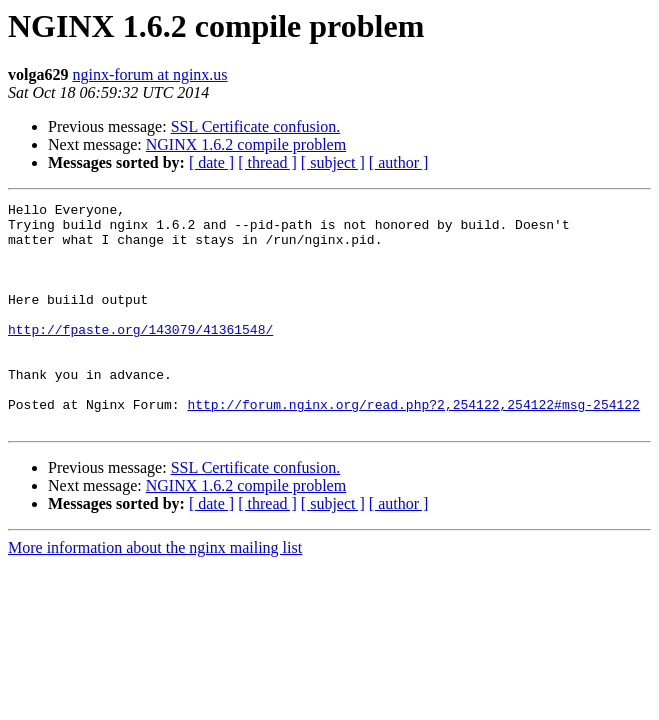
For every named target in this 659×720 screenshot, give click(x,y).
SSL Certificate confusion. (256, 126)
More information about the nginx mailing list (155, 592)
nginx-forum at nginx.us (149, 74)
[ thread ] (267, 162)
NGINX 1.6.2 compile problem (246, 144)
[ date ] (211, 162)
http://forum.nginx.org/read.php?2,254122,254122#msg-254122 (413, 446)
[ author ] (399, 162)
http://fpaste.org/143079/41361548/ (140, 356)
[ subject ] (333, 162)
